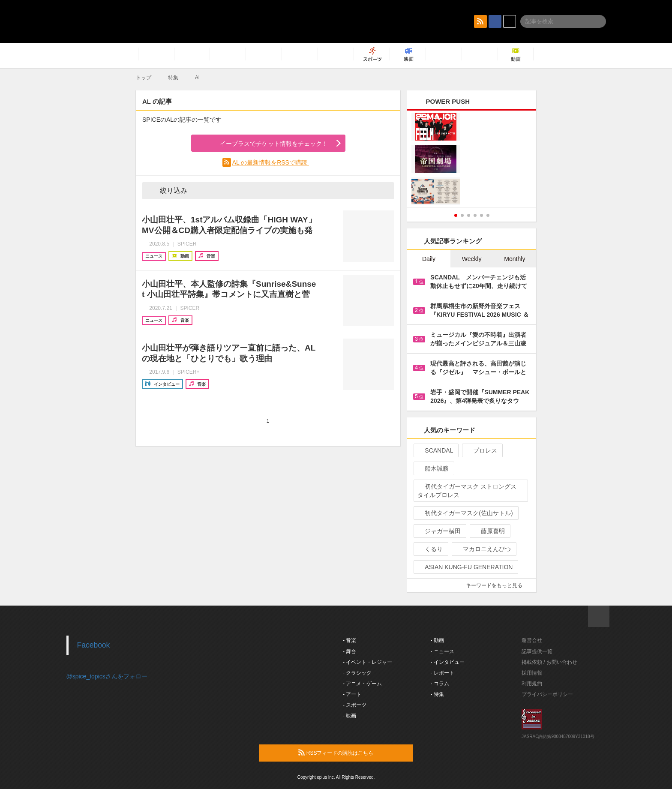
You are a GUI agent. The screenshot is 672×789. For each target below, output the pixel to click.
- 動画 (437, 640)
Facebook (94, 645)
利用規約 (532, 684)
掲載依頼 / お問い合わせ (549, 662)
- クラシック (357, 673)
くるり (430, 549)
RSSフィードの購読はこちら (352, 753)
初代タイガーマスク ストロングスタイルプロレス (467, 491)
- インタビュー (448, 662)
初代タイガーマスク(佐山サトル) (465, 513)
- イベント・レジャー (367, 662)
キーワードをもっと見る (498, 585)
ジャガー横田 (439, 531)
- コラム (440, 684)
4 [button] (475, 215)
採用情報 (532, 673)
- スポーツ (355, 705)
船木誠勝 (433, 468)
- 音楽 (349, 640)
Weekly (472, 259)
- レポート (442, 673)
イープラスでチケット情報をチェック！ (264, 144)
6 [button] (488, 215)
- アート (352, 694)
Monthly (514, 259)
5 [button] (481, 215)
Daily (429, 259)
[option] (472, 160)
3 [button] (469, 215)
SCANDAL (435, 450)
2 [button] (462, 215)
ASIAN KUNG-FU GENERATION (465, 567)
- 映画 (349, 716)
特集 (173, 78)
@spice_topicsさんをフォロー (107, 676)
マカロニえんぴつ (483, 549)
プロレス (481, 450)
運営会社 (532, 640)
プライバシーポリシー (547, 694)
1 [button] (456, 215)
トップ (144, 78)
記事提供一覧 (537, 651)
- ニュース (442, 651)
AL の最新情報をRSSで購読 (271, 162)
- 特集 (437, 694)
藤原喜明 (489, 531)
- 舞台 (349, 651)
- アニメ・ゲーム (362, 684)
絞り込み (168, 190)
